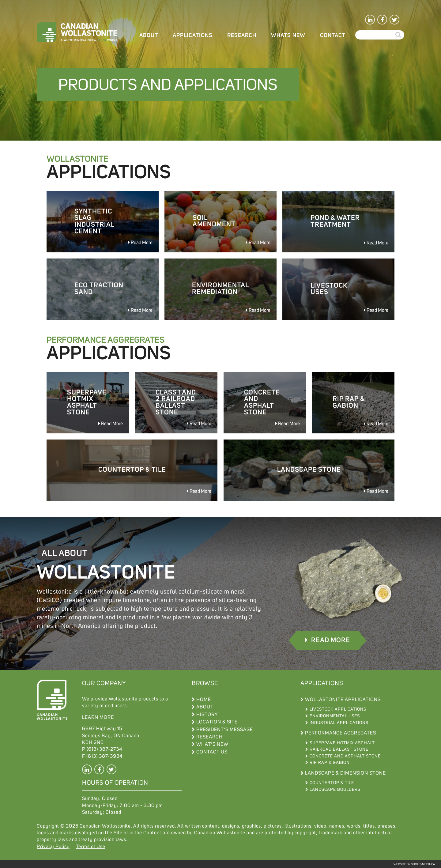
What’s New (212, 744)
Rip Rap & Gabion (330, 762)
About (149, 36)
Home (204, 699)
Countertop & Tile (332, 782)
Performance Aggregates (341, 732)
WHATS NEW (288, 36)
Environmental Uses (335, 715)
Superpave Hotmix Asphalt (342, 742)
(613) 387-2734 (104, 749)
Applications (193, 36)
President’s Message (225, 729)
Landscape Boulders (335, 789)
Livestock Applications (338, 709)
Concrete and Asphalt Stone (345, 756)
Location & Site (217, 721)
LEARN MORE (98, 717)
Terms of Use (91, 846)
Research (242, 36)
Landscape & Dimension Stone (345, 772)
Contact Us (212, 751)
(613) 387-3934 (104, 756)
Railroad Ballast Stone (339, 749)
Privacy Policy (53, 846)
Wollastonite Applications (343, 699)
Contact (333, 36)
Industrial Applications (339, 722)
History (207, 714)
